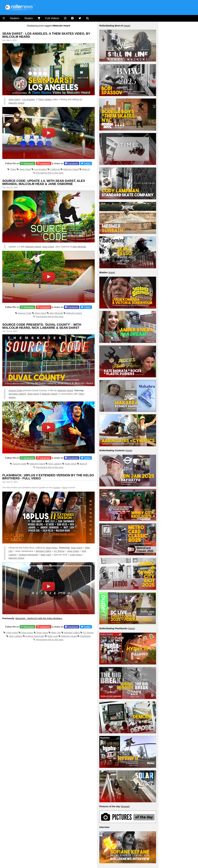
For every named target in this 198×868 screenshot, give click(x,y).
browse (125, 806)
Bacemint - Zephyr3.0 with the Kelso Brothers (39, 618)
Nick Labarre (55, 464)
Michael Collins (44, 551)
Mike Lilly (56, 633)
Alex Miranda (79, 247)
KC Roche (59, 551)
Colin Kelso (76, 555)
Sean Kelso (52, 548)
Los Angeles (28, 99)
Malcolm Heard (16, 103)
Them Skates (45, 99)
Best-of (86, 169)
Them (13, 169)
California (55, 169)
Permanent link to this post (50, 173)
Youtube (56, 488)
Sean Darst (14, 99)
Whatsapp (29, 163)
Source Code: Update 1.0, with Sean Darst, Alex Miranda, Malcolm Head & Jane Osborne (44, 182)
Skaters (15, 18)
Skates (29, 18)
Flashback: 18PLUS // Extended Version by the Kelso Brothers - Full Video (48, 477)
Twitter (87, 163)
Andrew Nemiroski (28, 555)
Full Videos (52, 18)
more (127, 26)
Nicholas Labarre (17, 394)
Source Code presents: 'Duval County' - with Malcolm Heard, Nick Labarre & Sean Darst (42, 326)
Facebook (73, 163)
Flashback (85, 636)
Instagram (45, 163)
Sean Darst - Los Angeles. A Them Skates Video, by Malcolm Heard (46, 35)
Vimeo (65, 488)
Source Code (25, 313)
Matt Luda (46, 555)
